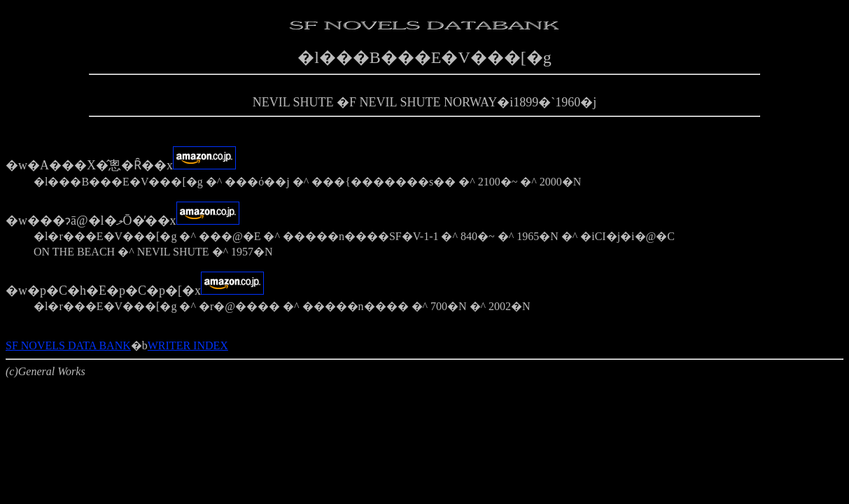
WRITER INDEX (188, 345)
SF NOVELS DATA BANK (68, 345)
